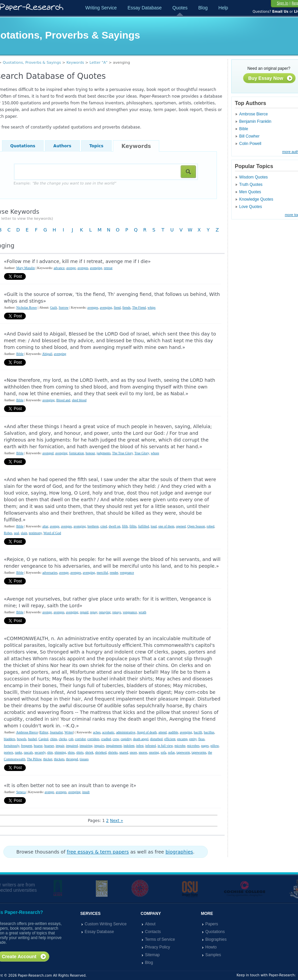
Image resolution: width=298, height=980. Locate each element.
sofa (163, 752)
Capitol (43, 739)
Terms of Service (160, 939)
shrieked (101, 752)
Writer (69, 732)
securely (40, 752)
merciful (103, 573)
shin (50, 752)
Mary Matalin (25, 268)
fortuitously (12, 746)
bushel (33, 739)
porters (9, 752)
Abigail (47, 354)
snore (133, 752)
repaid (84, 612)
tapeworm (183, 752)
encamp (182, 739)
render (114, 573)
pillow (215, 746)
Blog (203, 8)
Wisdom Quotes (254, 177)
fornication (76, 453)
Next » (116, 821)
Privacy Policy (158, 947)
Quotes (180, 8)
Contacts (153, 932)
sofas (171, 752)
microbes (193, 746)
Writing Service (101, 8)
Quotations (23, 146)
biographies (179, 852)
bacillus (209, 732)
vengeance (127, 573)
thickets (59, 759)
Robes (8, 533)
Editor (44, 732)
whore (155, 453)
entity (193, 739)
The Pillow (34, 759)
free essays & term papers (98, 852)
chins (53, 739)
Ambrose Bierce (254, 114)
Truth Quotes (251, 185)
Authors (62, 146)
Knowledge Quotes (256, 199)
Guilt (53, 307)
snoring (154, 752)
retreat (108, 268)
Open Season (196, 526)
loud (154, 526)
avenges (83, 268)
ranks (18, 752)
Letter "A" (99, 63)
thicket (48, 759)
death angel (141, 739)
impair (60, 746)
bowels (21, 739)
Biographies (216, 939)
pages (205, 746)
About (150, 924)
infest (140, 746)
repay (94, 612)
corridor (80, 739)
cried (104, 526)
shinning (60, 752)
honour (90, 453)
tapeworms (199, 752)
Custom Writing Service (106, 924)
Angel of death (147, 732)
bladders (10, 739)
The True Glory (123, 453)
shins (71, 752)
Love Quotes (251, 207)
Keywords (75, 63)
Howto (211, 947)
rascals (28, 752)
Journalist (56, 732)
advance (59, 268)
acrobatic (108, 732)
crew (116, 739)
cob (71, 739)
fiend (117, 307)
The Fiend (139, 307)
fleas (201, 739)
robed (210, 526)
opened (181, 526)
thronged (72, 759)
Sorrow (64, 307)
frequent (27, 746)
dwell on (114, 526)
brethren (93, 526)
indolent (129, 746)
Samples (213, 955)
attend (163, 732)
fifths (133, 526)
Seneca (21, 792)
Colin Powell (250, 144)
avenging (96, 268)
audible (173, 732)
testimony (35, 533)
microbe (180, 746)
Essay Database (144, 8)
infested (151, 746)
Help (223, 8)
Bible (244, 129)
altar (45, 526)
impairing (86, 746)
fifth (125, 526)
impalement (114, 746)
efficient (170, 739)
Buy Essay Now (271, 79)
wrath (142, 612)
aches (97, 732)
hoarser (49, 746)
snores (143, 752)
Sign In (283, 3)
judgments (104, 453)
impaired (72, 746)
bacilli (198, 732)
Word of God (52, 533)
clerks (63, 739)
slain (24, 533)
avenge (71, 268)
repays (117, 612)
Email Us (280, 12)
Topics (97, 146)
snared (124, 752)
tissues (84, 759)
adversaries (50, 573)
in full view (165, 746)
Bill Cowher (250, 136)
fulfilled (143, 526)
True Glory (142, 453)
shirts (80, 752)
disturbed (156, 739)
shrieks (113, 752)
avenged (48, 453)
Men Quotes (250, 192)
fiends (126, 307)
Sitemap (153, 955)
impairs (99, 746)
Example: (65, 183)
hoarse (38, 746)
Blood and (63, 400)
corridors (94, 739)
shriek (89, 752)
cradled (106, 739)
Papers (212, 924)
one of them (166, 526)
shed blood (79, 400)
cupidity (126, 739)
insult (86, 792)
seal (17, 533)
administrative (126, 732)
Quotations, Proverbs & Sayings (32, 63)
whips (152, 307)
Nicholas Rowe (26, 307)
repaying (105, 612)
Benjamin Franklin (255, 121)
